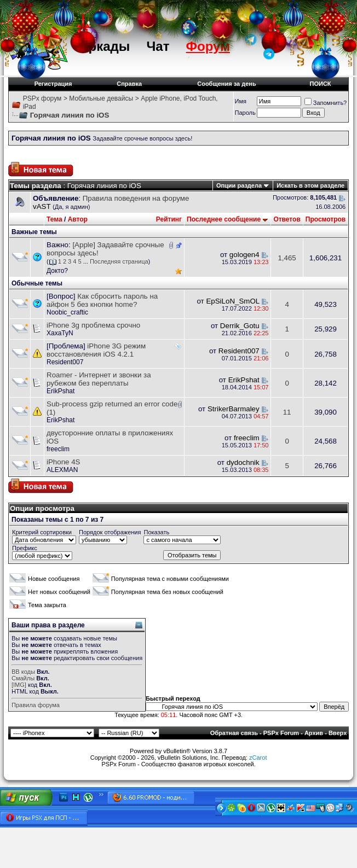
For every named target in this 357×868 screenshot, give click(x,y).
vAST (42, 206)
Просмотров (326, 219)
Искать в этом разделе (310, 185)
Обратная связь (234, 733)
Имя (241, 101)
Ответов (287, 219)
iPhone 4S (64, 462)
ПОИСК (321, 84)
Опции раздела (239, 185)
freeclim (58, 449)
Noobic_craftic (67, 312)
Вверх (338, 733)
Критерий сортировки (42, 532)
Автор (78, 219)
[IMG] (19, 685)
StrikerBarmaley (234, 409)
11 (287, 412)
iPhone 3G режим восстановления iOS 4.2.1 (96, 350)
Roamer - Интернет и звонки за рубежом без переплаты (99, 379)
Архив (314, 733)
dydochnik (243, 462)
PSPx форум (42, 98)
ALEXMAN (62, 470)
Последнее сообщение (224, 219)
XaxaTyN (60, 333)
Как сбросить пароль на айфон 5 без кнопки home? (102, 300)
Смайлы (23, 678)
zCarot (258, 758)
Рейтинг (169, 219)
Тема (54, 219)
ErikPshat (61, 391)
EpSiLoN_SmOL (232, 301)
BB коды (23, 672)
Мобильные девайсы (101, 98)
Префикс (25, 548)
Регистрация (53, 84)
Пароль (245, 113)
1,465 (287, 258)
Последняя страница (119, 261)
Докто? (57, 271)
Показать (156, 532)
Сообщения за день (226, 84)
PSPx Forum (281, 733)
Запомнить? (326, 103)
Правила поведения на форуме (136, 198)
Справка (129, 84)
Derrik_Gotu (240, 326)
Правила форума (36, 705)
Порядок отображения (110, 532)
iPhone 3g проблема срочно (93, 325)
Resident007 (65, 362)
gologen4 (244, 255)
